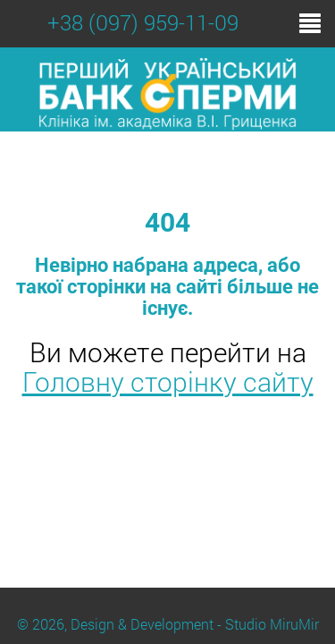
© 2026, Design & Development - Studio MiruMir (168, 624)
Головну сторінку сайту (168, 381)
